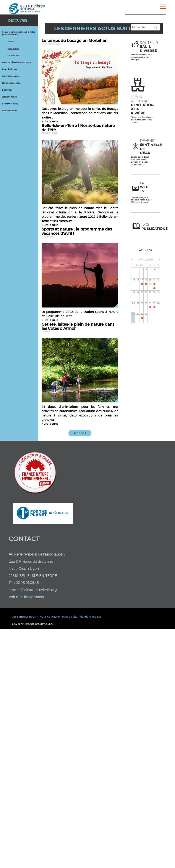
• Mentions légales (90, 617)
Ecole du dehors (9, 69)
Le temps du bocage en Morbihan (80, 42)
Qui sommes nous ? (25, 617)
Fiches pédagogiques (12, 83)
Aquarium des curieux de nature (16, 62)
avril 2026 (145, 259)
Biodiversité (7, 90)
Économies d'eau (10, 104)
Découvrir (18, 20)
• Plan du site (69, 617)
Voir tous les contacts (26, 597)
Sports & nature (13, 48)
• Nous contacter (49, 617)
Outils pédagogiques (11, 76)
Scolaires (11, 42)
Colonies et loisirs (14, 55)
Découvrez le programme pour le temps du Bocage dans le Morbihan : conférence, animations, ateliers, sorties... (80, 113)
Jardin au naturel (10, 97)
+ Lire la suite (50, 121)
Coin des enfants (10, 111)
